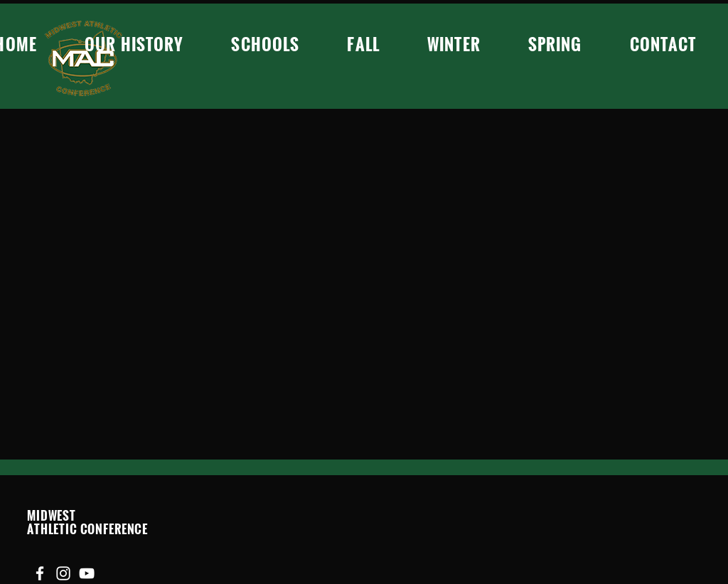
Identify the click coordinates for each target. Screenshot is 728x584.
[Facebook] (40, 573)
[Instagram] (63, 573)
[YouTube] (87, 573)
